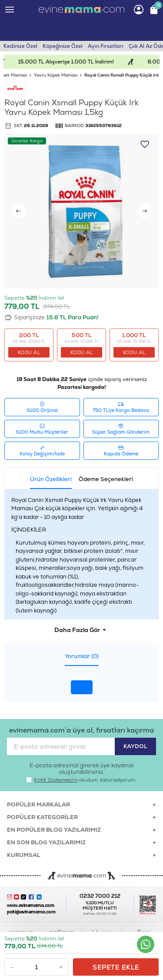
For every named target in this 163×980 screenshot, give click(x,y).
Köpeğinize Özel (63, 46)
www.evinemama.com (30, 905)
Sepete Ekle (116, 967)
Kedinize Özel (20, 46)
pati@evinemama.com (31, 912)
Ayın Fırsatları (106, 46)
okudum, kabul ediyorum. (81, 780)
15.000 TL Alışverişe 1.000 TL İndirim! (72, 62)
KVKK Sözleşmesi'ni (56, 780)
